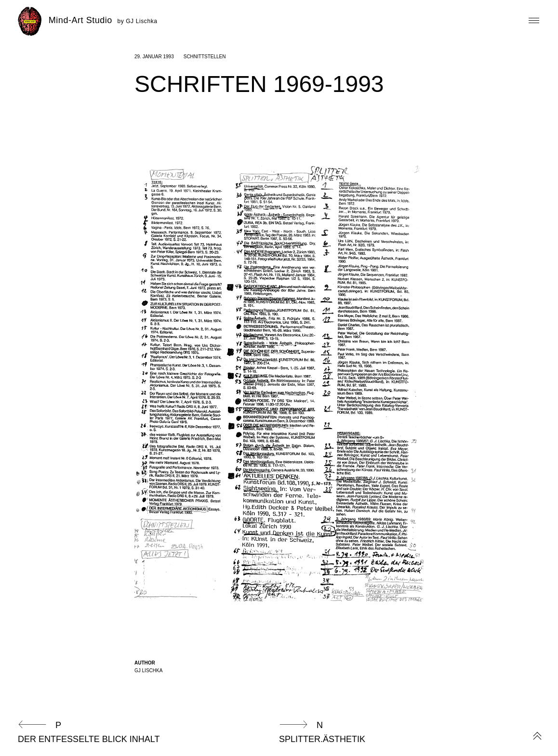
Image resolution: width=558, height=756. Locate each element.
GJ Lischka (148, 671)
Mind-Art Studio (82, 20)
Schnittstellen (205, 57)
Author (145, 663)
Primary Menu (532, 20)
